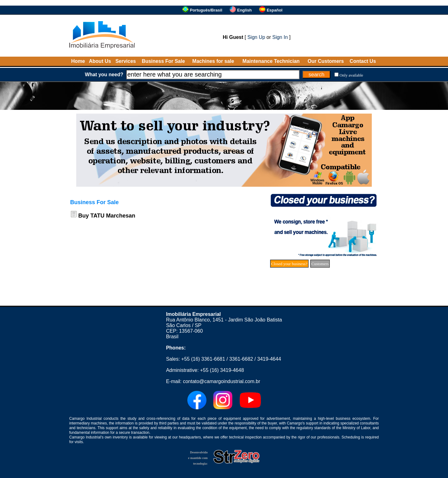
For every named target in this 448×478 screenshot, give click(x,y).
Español (275, 10)
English (244, 10)
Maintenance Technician (271, 61)
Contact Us (363, 61)
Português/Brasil (206, 10)
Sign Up (256, 37)
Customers (320, 264)
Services (126, 61)
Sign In (280, 37)
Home (78, 61)
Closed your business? (289, 264)
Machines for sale (213, 61)
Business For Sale (163, 61)
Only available (351, 75)
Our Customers (326, 61)
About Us (100, 61)
